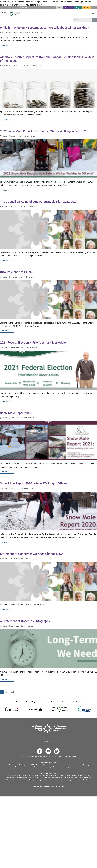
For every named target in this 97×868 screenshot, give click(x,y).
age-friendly (30, 136)
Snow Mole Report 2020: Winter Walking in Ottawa (34, 483)
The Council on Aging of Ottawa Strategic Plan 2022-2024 (39, 202)
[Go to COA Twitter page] (57, 751)
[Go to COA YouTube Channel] (48, 751)
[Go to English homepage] (12, 14)
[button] (93, 14)
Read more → (7, 46)
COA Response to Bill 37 (16, 272)
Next (13, 692)
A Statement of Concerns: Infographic (25, 621)
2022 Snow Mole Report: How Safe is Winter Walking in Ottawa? (43, 131)
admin (3, 136)
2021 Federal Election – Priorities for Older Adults (33, 343)
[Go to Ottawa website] (84, 709)
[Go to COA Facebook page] (40, 751)
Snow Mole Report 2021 (16, 413)
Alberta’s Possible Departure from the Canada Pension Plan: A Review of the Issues (47, 59)
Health (30, 277)
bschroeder (6, 33)
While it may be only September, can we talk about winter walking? (44, 28)
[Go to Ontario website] (36, 709)
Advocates (37, 33)
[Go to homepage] (48, 729)
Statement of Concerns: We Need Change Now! (31, 554)
